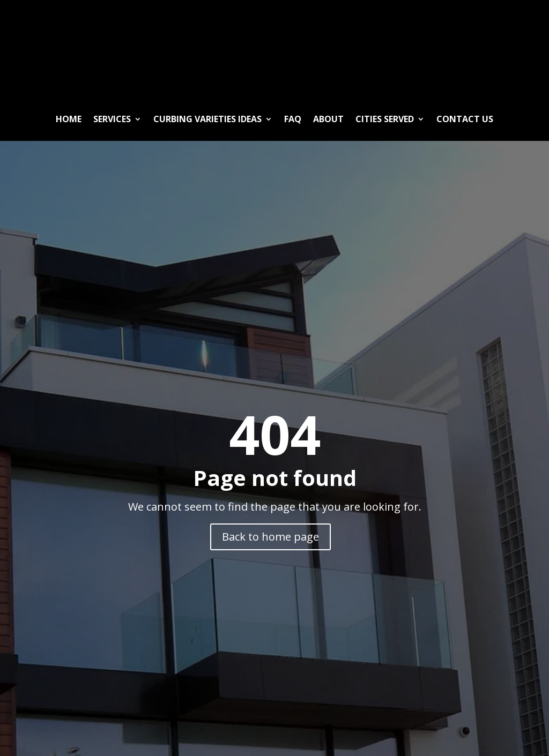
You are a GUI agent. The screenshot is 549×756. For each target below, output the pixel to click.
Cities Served (385, 119)
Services (112, 119)
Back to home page (270, 537)
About (328, 119)
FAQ (293, 119)
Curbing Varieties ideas (207, 119)
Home (69, 119)
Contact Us (465, 119)
